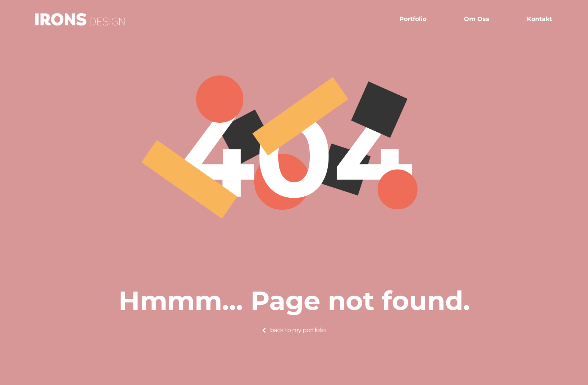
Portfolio (413, 19)
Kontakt (539, 19)
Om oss (477, 19)
